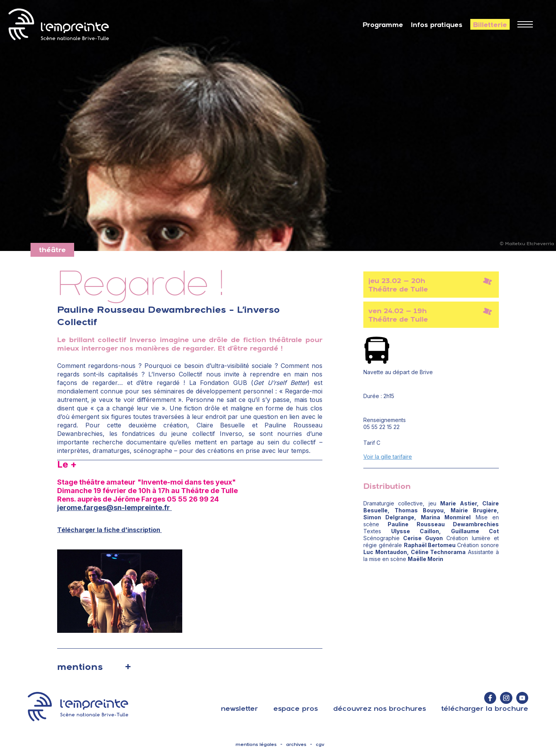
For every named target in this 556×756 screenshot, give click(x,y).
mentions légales (256, 744)
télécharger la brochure (485, 708)
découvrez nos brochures (380, 708)
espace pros (296, 708)
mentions (80, 666)
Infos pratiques (437, 25)
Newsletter (239, 708)
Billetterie (490, 25)
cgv (320, 744)
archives (296, 744)
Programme (383, 25)
